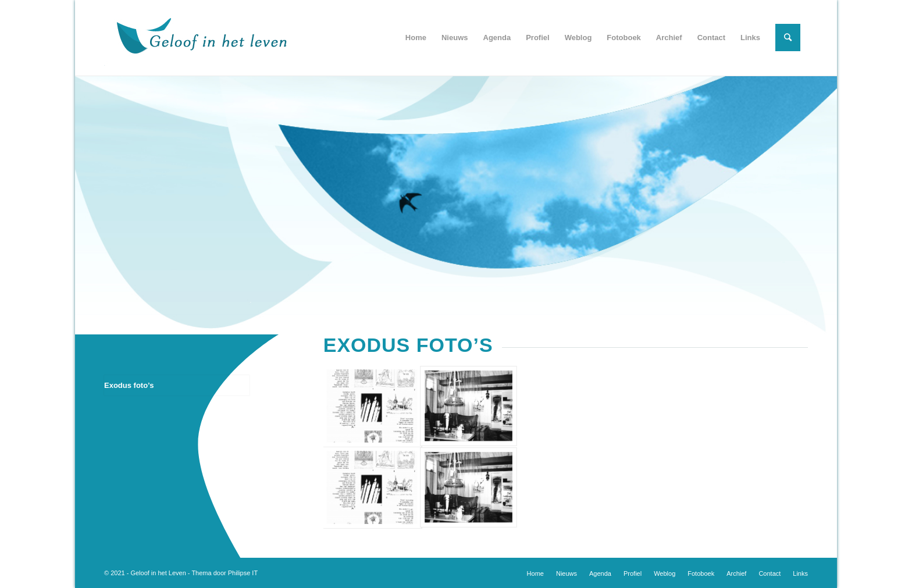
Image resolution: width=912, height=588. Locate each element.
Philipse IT (243, 573)
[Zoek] (788, 38)
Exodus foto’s (129, 385)
